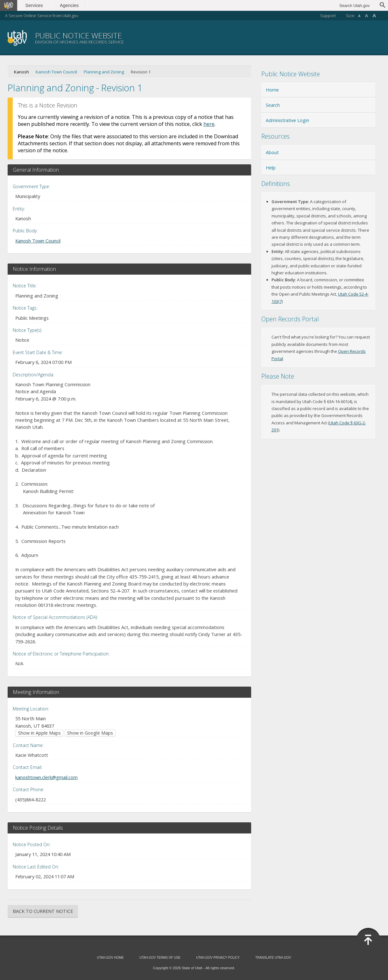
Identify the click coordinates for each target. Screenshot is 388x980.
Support (328, 16)
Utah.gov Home (110, 958)
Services (34, 5)
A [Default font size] (367, 16)
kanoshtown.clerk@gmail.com (46, 777)
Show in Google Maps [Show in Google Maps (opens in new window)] (90, 733)
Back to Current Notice (43, 911)
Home (272, 90)
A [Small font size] (359, 16)
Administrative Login (287, 120)
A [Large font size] (374, 15)
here (209, 124)
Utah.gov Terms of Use (160, 958)
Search (273, 105)
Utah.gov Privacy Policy (218, 958)
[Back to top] (368, 940)
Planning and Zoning (104, 72)
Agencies (69, 5)
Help (271, 168)
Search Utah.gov (354, 6)
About (272, 152)
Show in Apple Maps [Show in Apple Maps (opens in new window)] (39, 733)
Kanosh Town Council (56, 72)
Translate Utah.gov (273, 958)
